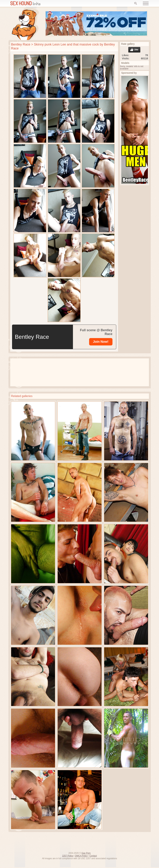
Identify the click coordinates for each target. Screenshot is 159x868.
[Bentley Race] (101, 342)
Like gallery (134, 50)
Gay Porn (86, 853)
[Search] (136, 3)
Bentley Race (21, 44)
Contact (93, 856)
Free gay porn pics (25, 24)
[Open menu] (146, 3)
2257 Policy (68, 856)
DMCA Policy (81, 856)
